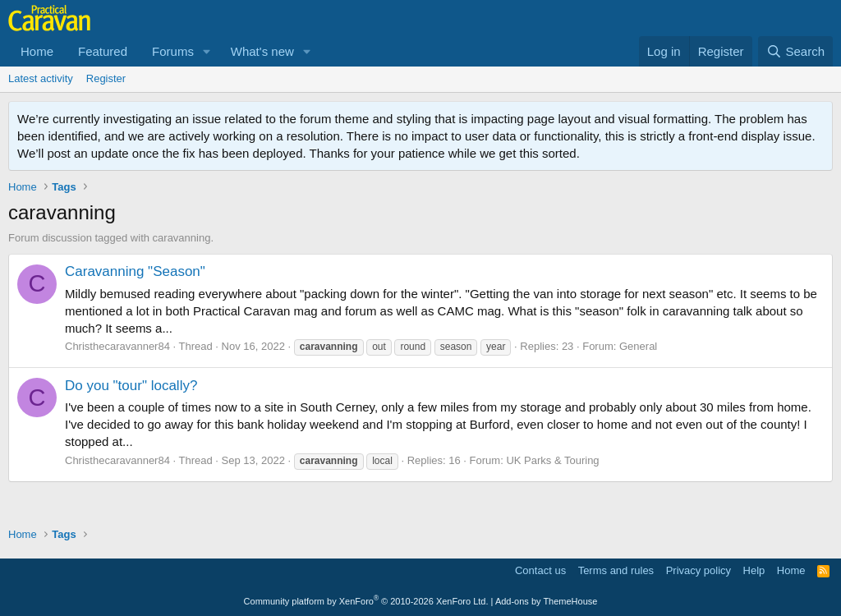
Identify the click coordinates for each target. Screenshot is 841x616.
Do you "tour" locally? (131, 386)
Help (754, 570)
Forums (173, 51)
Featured (103, 51)
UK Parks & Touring (552, 460)
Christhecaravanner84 (117, 346)
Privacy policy (699, 570)
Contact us (540, 570)
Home (37, 51)
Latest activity (41, 78)
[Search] (795, 51)
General (638, 346)
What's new (262, 51)
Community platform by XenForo (366, 601)
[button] (207, 51)
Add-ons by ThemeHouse (547, 601)
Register (106, 78)
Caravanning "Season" (135, 271)
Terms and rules (616, 570)
